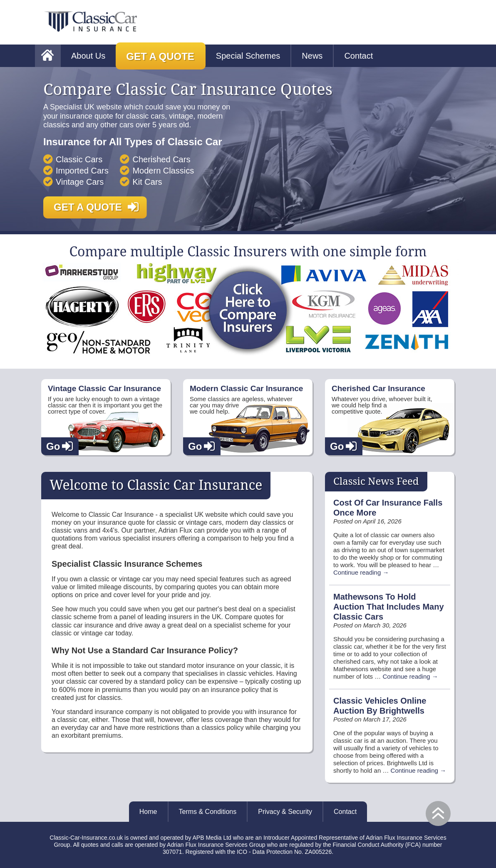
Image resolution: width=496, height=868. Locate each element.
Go (53, 446)
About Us (88, 56)
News (312, 56)
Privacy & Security (285, 812)
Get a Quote (160, 56)
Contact (358, 56)
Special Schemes (248, 56)
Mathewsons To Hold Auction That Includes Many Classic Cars (389, 607)
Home (148, 812)
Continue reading (361, 572)
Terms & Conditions (208, 812)
